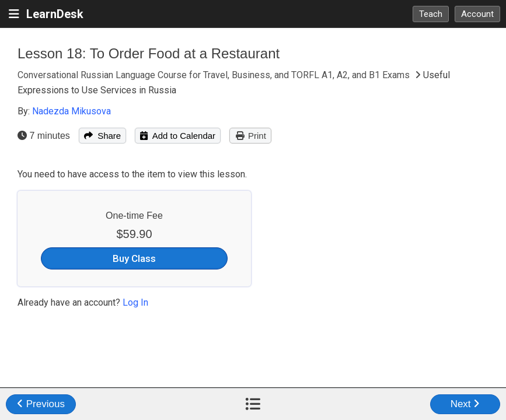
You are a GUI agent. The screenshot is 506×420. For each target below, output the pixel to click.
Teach (431, 14)
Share (102, 136)
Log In (135, 302)
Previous (41, 404)
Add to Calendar (178, 136)
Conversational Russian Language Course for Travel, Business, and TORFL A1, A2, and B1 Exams (215, 75)
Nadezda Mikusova (71, 111)
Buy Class (134, 258)
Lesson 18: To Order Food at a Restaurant (149, 53)
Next (465, 404)
